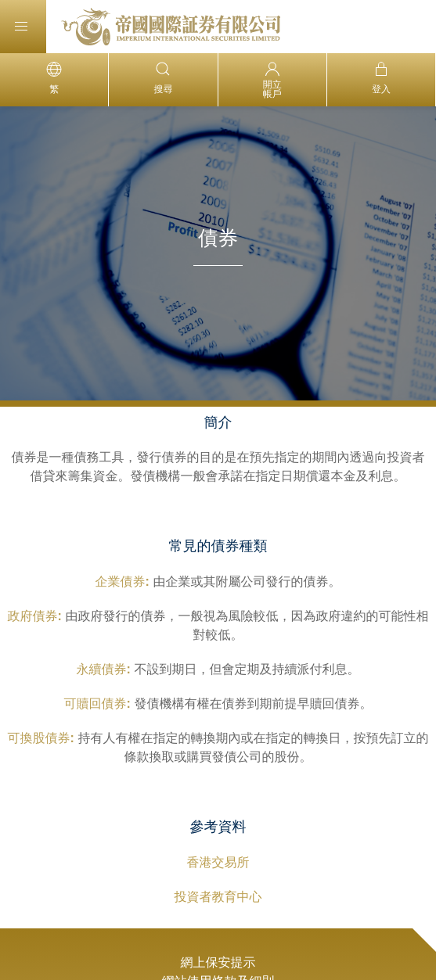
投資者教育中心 (218, 897)
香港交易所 (218, 862)
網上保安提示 (218, 962)
